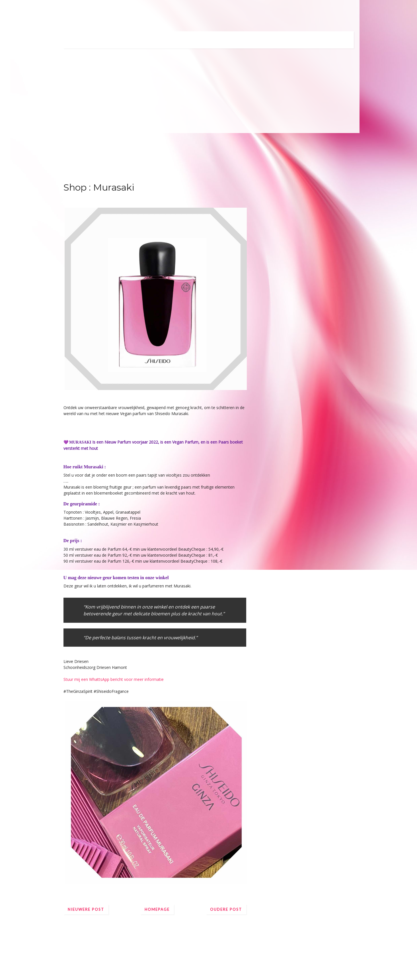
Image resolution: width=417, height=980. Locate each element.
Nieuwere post (86, 909)
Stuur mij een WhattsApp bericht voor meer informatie (114, 679)
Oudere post (226, 909)
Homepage (157, 909)
